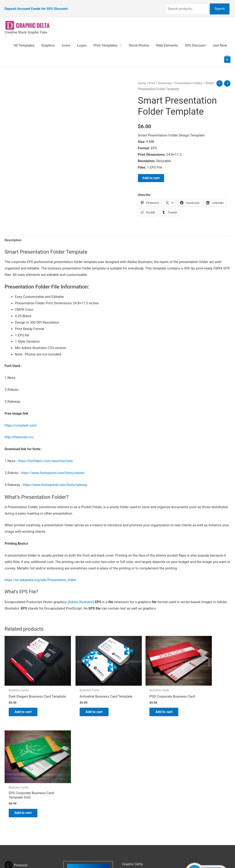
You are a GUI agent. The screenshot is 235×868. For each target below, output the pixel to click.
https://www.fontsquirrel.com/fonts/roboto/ (55, 468)
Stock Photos (139, 40)
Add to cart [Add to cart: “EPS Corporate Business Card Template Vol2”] (199, 703)
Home (142, 77)
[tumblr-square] (15, 765)
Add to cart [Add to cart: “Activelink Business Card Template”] (84, 701)
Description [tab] (13, 235)
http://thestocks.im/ (20, 432)
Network (157, 855)
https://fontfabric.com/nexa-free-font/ (47, 456)
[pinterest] (16, 756)
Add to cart (151, 172)
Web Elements (167, 40)
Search (218, 6)
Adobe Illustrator (81, 597)
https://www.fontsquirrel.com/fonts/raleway (56, 480)
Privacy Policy (133, 793)
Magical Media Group (201, 855)
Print (152, 77)
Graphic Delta (132, 755)
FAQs (126, 774)
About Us (129, 768)
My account (131, 781)
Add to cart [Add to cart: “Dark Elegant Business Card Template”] (27, 701)
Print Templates (105, 40)
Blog (126, 761)
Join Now (220, 40)
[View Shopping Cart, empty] (227, 54)
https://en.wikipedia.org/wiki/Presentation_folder (42, 575)
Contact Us (131, 787)
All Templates (24, 40)
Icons (66, 40)
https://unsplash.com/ (22, 420)
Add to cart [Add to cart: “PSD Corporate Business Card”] (142, 701)
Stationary (166, 77)
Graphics (48, 40)
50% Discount (195, 40)
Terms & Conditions (137, 800)
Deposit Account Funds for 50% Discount (36, 6)
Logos (82, 40)
